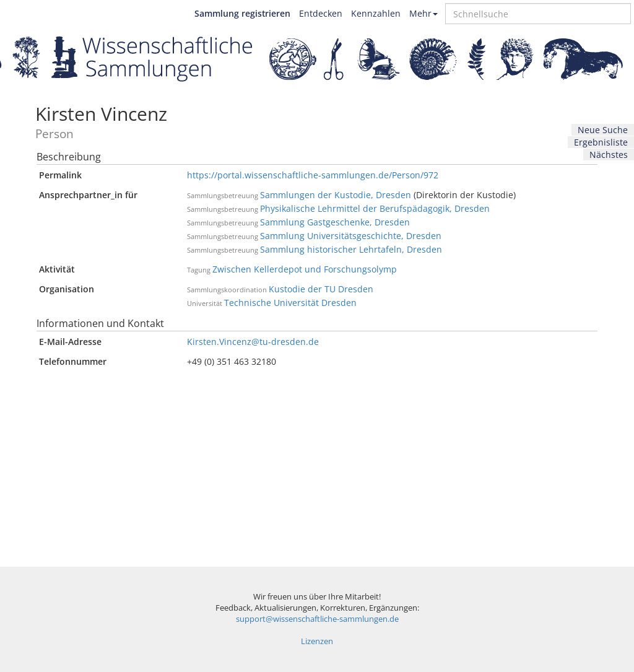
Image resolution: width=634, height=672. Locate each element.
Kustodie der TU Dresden (321, 289)
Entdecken (321, 13)
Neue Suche (603, 130)
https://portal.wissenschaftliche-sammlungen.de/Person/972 (313, 175)
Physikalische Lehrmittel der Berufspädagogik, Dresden (375, 208)
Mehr (423, 13)
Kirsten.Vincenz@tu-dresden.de (253, 342)
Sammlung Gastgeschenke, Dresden (335, 222)
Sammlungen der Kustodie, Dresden (336, 195)
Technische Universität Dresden (290, 303)
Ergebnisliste (601, 142)
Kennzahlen (376, 13)
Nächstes (609, 155)
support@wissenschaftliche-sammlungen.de (317, 619)
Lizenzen (317, 641)
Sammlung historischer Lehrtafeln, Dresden (351, 249)
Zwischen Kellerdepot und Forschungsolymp (305, 269)
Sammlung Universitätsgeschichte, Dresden (351, 236)
